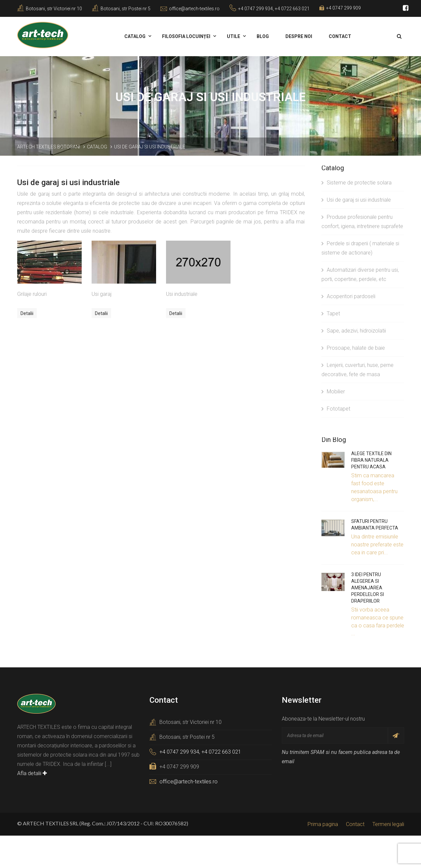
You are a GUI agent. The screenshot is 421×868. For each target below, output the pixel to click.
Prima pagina (323, 824)
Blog (263, 36)
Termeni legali (388, 824)
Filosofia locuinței (186, 36)
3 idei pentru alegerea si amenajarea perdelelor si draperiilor (368, 588)
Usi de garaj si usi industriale (356, 200)
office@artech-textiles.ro (194, 9)
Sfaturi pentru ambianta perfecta (375, 525)
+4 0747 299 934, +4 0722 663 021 (274, 9)
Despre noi (299, 36)
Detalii (27, 313)
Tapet (331, 314)
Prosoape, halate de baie (353, 348)
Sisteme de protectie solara (357, 183)
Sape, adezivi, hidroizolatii (354, 331)
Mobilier (333, 392)
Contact (340, 36)
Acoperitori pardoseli (348, 296)
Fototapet (336, 409)
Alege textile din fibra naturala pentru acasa (371, 460)
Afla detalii (32, 773)
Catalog (135, 36)
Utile (233, 36)
